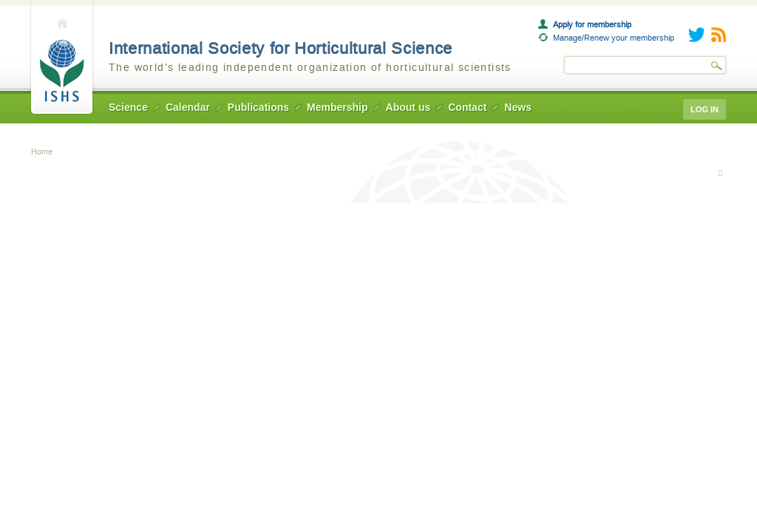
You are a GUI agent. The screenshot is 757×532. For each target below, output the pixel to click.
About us (408, 107)
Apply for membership (592, 24)
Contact (467, 107)
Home (62, 58)
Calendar (188, 107)
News (518, 107)
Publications (258, 107)
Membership (337, 107)
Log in (705, 109)
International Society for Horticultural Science (281, 48)
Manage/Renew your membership (614, 38)
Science (128, 107)
